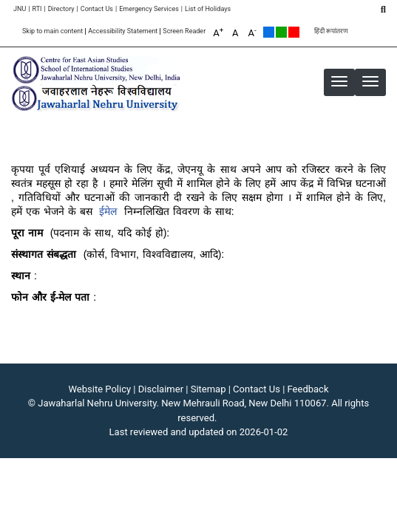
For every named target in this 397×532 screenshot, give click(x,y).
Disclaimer (161, 389)
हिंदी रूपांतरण (331, 31)
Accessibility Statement (123, 31)
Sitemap (208, 389)
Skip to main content (52, 31)
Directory (61, 9)
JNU (20, 9)
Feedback (308, 389)
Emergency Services (149, 9)
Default (269, 32)
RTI (37, 9)
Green (281, 32)
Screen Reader (184, 31)
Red (294, 32)
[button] (370, 81)
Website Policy (100, 389)
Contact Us (97, 9)
